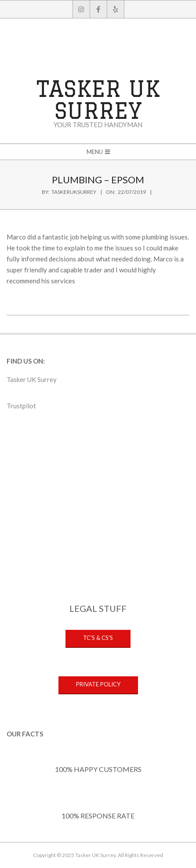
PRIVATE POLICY (98, 684)
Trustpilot (21, 406)
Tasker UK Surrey (32, 379)
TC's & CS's (98, 638)
